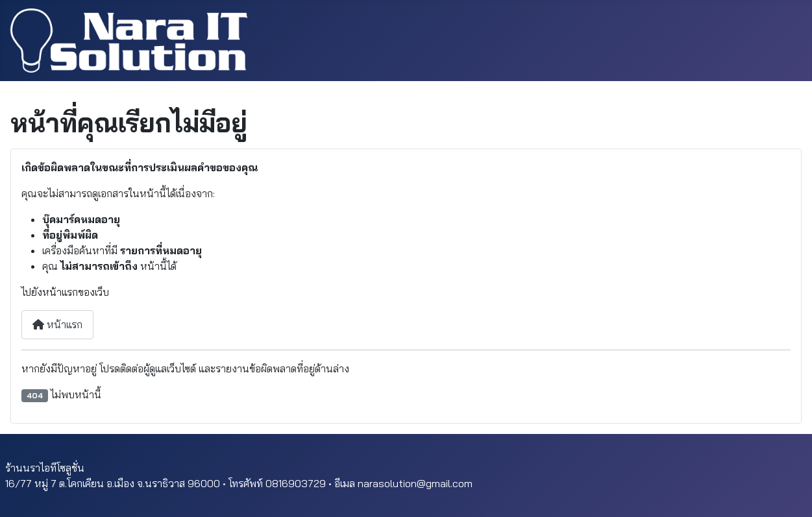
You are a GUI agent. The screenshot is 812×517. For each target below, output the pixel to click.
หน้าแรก (57, 324)
